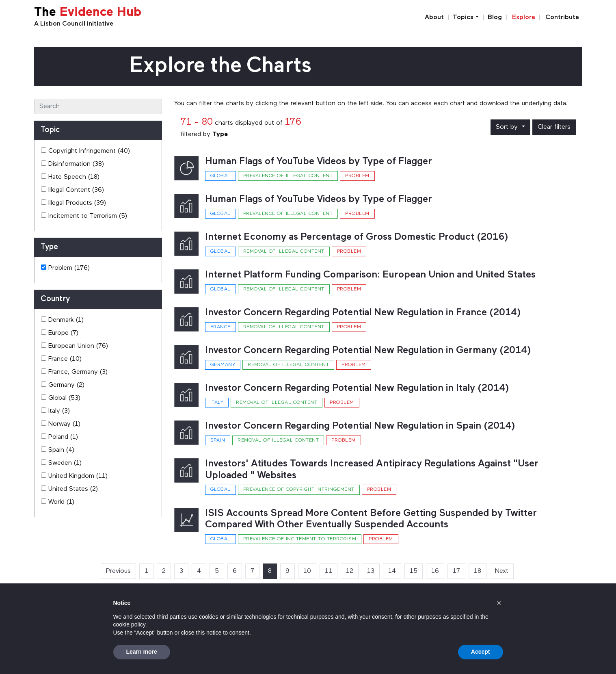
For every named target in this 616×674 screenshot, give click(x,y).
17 (456, 571)
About (434, 17)
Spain (218, 440)
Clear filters (554, 127)
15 (414, 571)
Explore (524, 17)
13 (371, 571)
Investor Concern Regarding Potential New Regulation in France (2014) (363, 313)
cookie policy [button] (129, 624)
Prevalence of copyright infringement (299, 490)
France (220, 327)
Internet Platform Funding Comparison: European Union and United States (370, 275)
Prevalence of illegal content (288, 176)
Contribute (562, 17)
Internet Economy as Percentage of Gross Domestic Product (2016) (357, 237)
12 (350, 571)
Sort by (508, 127)
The (88, 13)
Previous (118, 571)
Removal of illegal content (284, 251)
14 (392, 571)
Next (502, 571)
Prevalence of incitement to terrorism (300, 539)
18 (478, 571)
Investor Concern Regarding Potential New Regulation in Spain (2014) (360, 426)
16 (435, 571)
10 (307, 571)
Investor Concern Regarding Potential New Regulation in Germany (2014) (368, 351)
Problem (357, 176)
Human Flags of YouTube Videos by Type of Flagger (319, 162)
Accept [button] (481, 652)
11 (329, 571)
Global (220, 176)
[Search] (98, 106)
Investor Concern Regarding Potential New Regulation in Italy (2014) (357, 388)
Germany (223, 365)
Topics (463, 17)
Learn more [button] (142, 652)
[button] (499, 603)
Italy (217, 403)
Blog (495, 17)
